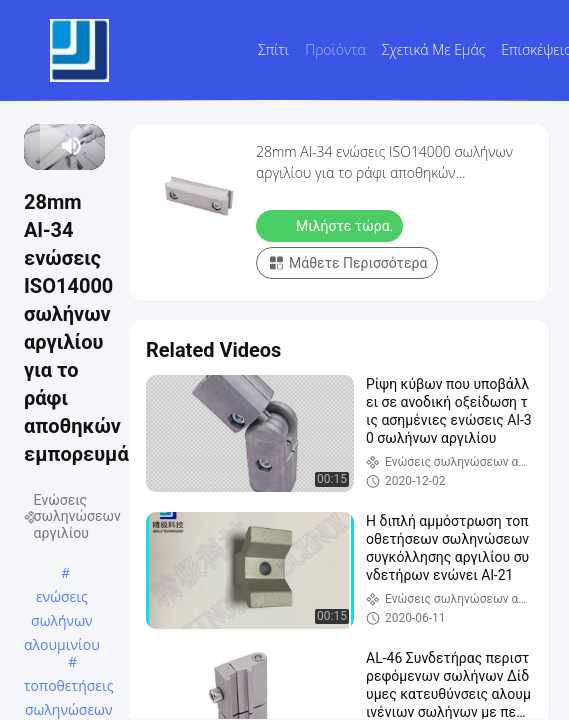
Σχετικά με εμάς (434, 49)
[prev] (33, 146)
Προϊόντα (335, 49)
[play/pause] (40, 146)
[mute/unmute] (72, 146)
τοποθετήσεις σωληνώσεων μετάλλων (69, 687)
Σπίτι (273, 49)
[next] (48, 146)
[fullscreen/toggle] (95, 146)
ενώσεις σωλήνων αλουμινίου (62, 598)
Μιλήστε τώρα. (331, 225)
